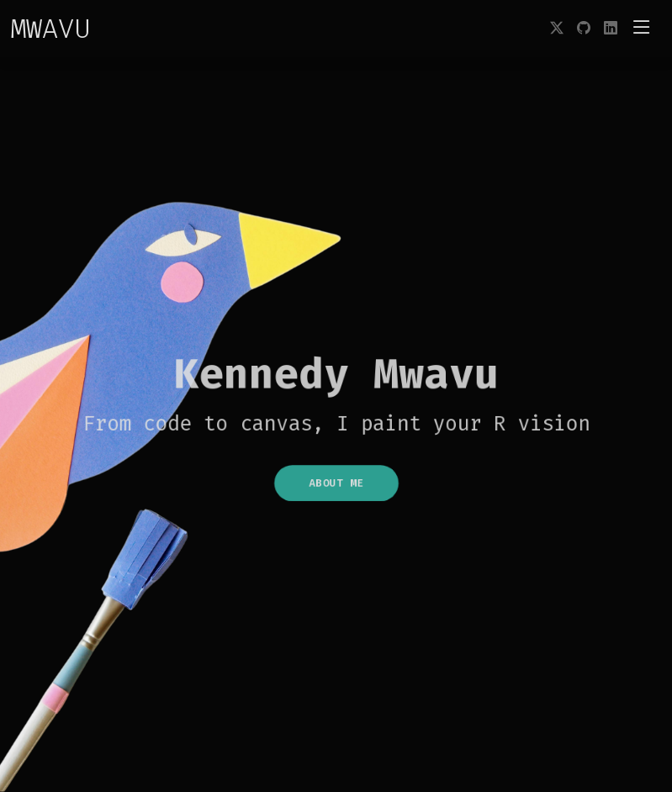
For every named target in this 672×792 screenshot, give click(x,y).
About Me (336, 488)
